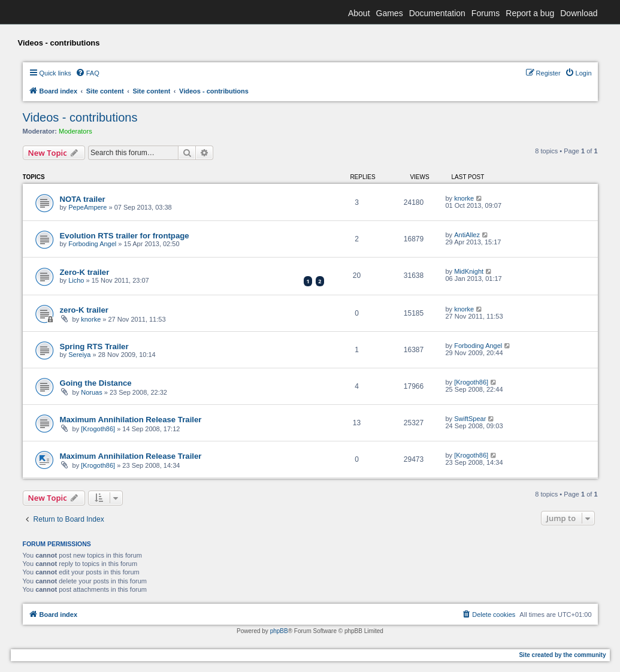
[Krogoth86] (471, 382)
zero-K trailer (84, 310)
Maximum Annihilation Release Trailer (131, 420)
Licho (76, 280)
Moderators (75, 131)
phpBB (279, 631)
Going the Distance (96, 383)
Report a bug (530, 13)
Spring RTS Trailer (94, 346)
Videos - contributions (80, 117)
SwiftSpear (470, 419)
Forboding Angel (92, 244)
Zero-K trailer (85, 272)
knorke (464, 198)
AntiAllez (467, 235)
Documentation (437, 13)
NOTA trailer (83, 199)
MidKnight (469, 271)
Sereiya (79, 355)
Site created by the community (562, 655)
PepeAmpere (87, 207)
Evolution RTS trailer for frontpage (125, 236)
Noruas (91, 392)
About (359, 13)
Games (390, 13)
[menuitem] (87, 73)
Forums (486, 13)
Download (579, 13)
